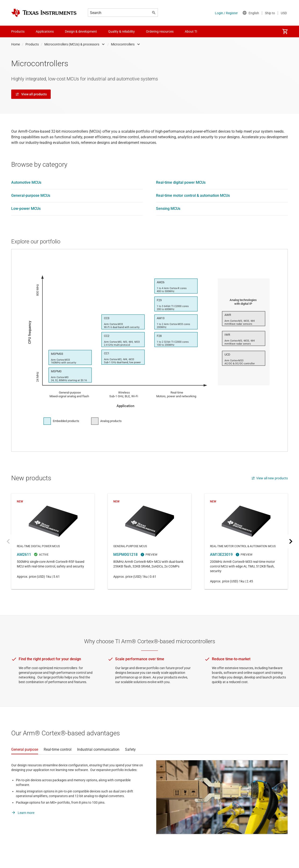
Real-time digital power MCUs (181, 182)
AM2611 (53, 541)
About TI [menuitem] (191, 31)
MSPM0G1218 (149, 541)
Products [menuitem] (18, 31)
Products (32, 44)
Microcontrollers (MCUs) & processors (72, 44)
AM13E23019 (246, 541)
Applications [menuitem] (45, 31)
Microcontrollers (123, 44)
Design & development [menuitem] (81, 31)
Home (16, 44)
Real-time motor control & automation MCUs (193, 195)
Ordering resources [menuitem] (160, 31)
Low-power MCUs (26, 209)
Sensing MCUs (168, 209)
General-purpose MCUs (31, 195)
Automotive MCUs (26, 182)
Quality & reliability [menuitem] (121, 31)
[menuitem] (285, 31)
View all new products (269, 478)
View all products (31, 94)
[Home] (44, 13)
